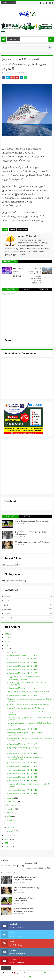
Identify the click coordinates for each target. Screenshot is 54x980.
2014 (7, 843)
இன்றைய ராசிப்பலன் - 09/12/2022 (22, 766)
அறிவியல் (7, 596)
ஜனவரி (11, 831)
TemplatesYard (25, 973)
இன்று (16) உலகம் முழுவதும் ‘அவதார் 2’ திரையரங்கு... (24, 749)
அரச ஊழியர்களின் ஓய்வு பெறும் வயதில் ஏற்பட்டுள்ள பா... (24, 734)
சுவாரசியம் (7, 601)
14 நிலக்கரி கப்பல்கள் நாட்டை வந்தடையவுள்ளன (28, 692)
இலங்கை (13, 229)
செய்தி (6, 605)
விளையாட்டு (8, 618)
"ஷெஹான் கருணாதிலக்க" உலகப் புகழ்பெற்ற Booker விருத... (29, 700)
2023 (7, 645)
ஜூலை (10, 813)
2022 (7, 649)
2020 (7, 839)
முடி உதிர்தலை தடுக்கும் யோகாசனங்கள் (32, 521)
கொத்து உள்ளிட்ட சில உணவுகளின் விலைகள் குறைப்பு (26, 713)
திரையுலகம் (7, 609)
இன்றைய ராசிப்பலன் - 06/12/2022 (22, 777)
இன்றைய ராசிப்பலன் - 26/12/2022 (22, 673)
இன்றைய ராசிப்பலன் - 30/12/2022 (22, 659)
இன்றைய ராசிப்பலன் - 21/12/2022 (22, 688)
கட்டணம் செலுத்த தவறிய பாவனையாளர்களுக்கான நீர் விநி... (29, 719)
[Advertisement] (27, 466)
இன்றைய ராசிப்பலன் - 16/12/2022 (22, 753)
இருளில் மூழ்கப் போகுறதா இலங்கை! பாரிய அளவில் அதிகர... (29, 739)
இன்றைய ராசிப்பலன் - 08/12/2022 (22, 770)
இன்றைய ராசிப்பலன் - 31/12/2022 (22, 655)
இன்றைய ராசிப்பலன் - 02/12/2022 (22, 793)
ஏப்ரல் (10, 820)
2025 (7, 638)
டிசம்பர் (10, 652)
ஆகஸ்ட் (11, 809)
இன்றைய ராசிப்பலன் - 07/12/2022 (22, 773)
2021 (7, 836)
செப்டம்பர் (12, 805)
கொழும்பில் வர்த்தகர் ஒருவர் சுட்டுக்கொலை (25, 708)
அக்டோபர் (12, 801)
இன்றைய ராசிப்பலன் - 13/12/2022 (22, 763)
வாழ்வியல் (7, 614)
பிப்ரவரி (11, 827)
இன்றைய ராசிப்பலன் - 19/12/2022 (22, 729)
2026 (7, 634)
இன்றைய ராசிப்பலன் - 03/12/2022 (22, 790)
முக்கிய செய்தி (23, 229)
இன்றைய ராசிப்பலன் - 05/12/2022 (22, 780)
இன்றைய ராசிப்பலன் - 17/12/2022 (22, 744)
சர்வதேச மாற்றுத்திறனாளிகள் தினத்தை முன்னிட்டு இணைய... (28, 785)
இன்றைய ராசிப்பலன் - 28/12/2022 (22, 666)
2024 (7, 641)
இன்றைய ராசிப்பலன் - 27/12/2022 (22, 669)
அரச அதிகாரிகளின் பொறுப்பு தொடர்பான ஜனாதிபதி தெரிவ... (25, 758)
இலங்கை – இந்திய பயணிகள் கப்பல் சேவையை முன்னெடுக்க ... (27, 683)
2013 (7, 847)
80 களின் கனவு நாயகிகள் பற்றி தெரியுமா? (33, 542)
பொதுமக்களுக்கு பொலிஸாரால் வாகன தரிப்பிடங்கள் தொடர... (23, 678)
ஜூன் (10, 816)
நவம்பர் (11, 798)
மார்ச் (9, 824)
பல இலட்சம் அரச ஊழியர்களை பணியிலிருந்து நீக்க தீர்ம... (29, 724)
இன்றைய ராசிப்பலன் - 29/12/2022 (22, 662)
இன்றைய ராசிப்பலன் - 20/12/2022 (22, 695)
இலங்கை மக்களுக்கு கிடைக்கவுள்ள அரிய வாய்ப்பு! (28, 705)
